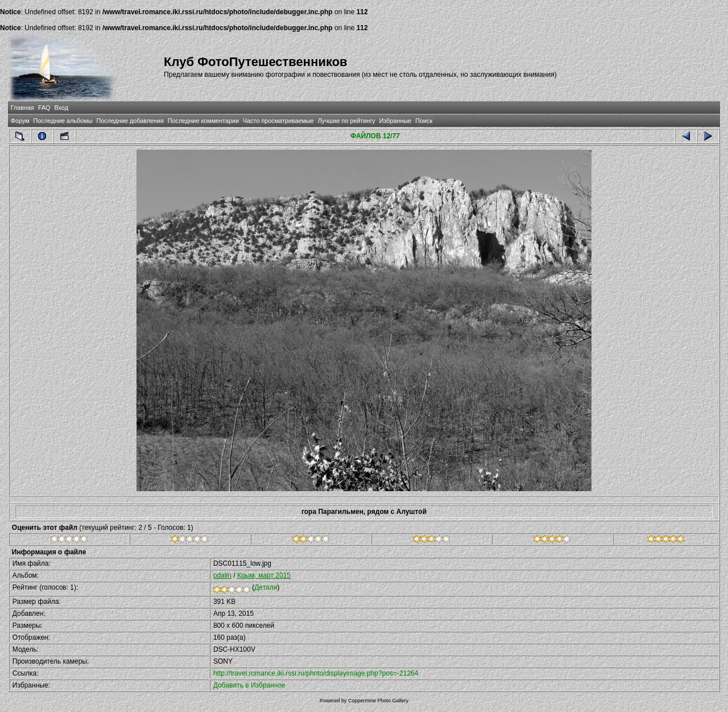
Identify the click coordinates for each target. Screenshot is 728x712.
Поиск (424, 121)
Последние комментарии (203, 121)
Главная (22, 108)
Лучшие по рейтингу (347, 121)
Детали (266, 587)
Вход (61, 108)
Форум (20, 121)
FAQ (44, 108)
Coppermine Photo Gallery (378, 701)
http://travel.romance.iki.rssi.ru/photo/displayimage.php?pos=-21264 (316, 673)
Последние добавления (130, 121)
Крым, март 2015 (264, 575)
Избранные (395, 121)
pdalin (222, 575)
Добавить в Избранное (249, 685)
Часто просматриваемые (278, 121)
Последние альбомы (63, 121)
